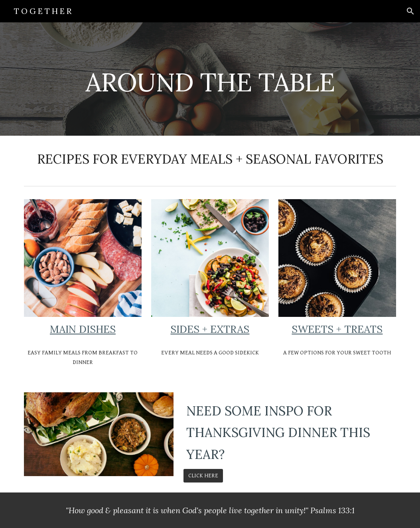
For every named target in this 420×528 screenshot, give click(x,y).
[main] (210, 79)
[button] (410, 11)
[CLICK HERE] (203, 476)
